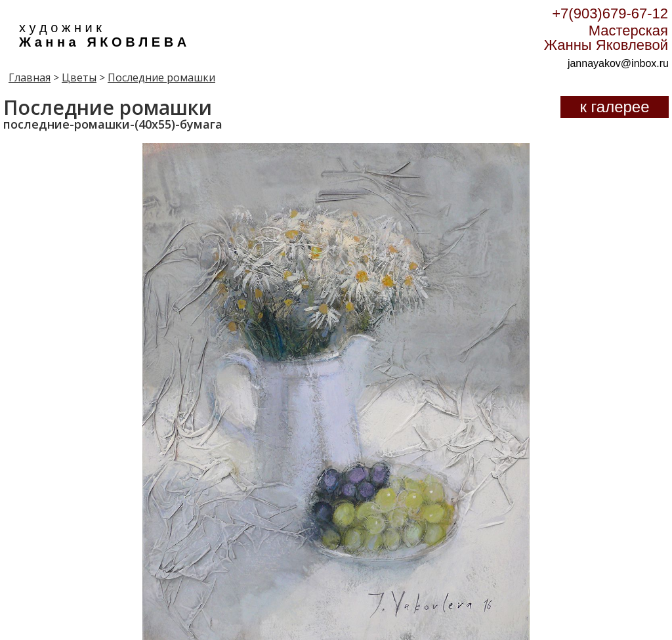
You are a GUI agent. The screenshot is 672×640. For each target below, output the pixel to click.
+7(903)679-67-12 (610, 13)
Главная (30, 77)
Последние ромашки (161, 77)
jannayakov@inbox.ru (618, 63)
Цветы (79, 77)
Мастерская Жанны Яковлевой (606, 38)
